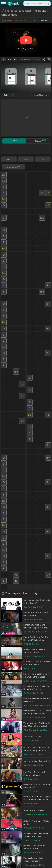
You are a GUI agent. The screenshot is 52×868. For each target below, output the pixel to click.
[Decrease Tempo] (4, 59)
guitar (7, 95)
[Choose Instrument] (13, 95)
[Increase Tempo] (15, 59)
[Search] (48, 4)
